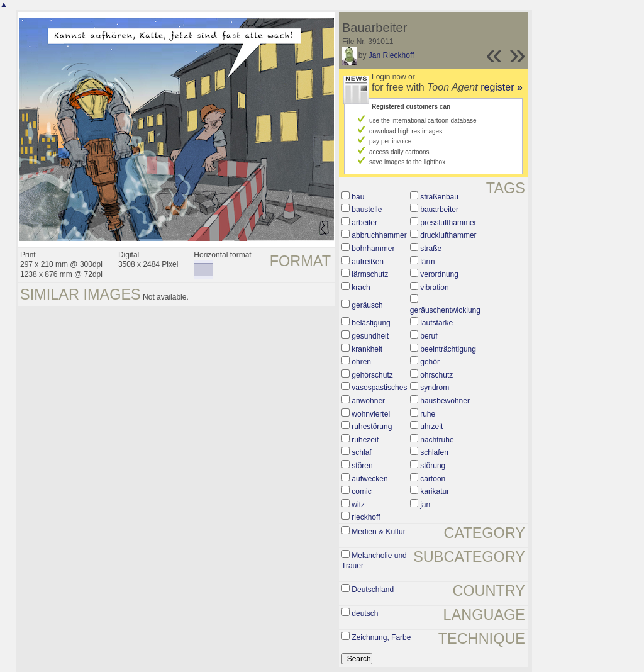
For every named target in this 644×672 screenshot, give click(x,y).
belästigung (371, 323)
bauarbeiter (439, 210)
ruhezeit (365, 440)
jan (425, 505)
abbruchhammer (379, 235)
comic (361, 491)
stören (362, 466)
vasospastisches (379, 388)
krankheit (367, 349)
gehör (430, 362)
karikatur (435, 491)
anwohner (368, 401)
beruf (429, 336)
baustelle (367, 210)
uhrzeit (431, 427)
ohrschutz (436, 375)
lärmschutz (370, 274)
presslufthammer (448, 223)
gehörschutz (372, 375)
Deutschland (373, 590)
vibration (434, 288)
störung (433, 466)
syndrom (435, 388)
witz (358, 505)
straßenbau (439, 197)
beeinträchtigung (448, 349)
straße (431, 249)
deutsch (365, 613)
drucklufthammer (448, 235)
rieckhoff (366, 517)
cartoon (433, 479)
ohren (361, 362)
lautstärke (436, 323)
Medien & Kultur (378, 532)
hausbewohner (445, 401)
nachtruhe (437, 440)
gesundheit (370, 336)
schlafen (434, 452)
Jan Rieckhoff (391, 55)
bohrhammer (373, 249)
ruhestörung (372, 427)
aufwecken (369, 479)
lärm (427, 262)
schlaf (361, 452)
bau (358, 197)
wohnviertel (371, 414)
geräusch (367, 305)
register (502, 87)
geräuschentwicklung (445, 310)
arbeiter (364, 223)
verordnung (439, 274)
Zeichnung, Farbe (381, 637)
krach (361, 288)
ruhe (428, 414)
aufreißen (368, 262)
